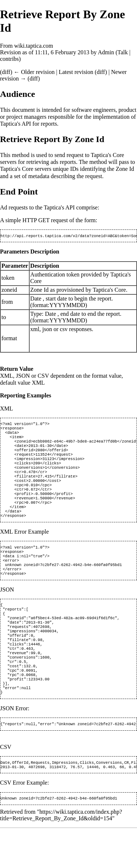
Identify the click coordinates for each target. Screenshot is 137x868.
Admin (106, 52)
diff (6, 72)
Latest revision (76, 72)
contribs (9, 59)
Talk (122, 52)
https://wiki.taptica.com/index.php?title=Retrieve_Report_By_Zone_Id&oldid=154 (61, 855)
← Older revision (34, 72)
